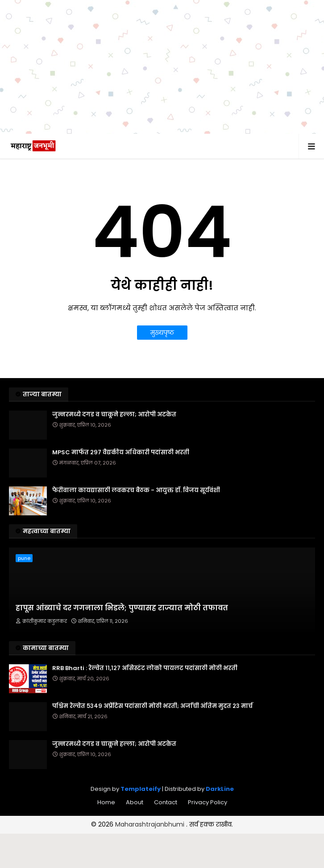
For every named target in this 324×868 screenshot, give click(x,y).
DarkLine (220, 789)
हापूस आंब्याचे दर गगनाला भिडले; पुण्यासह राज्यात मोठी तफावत (122, 608)
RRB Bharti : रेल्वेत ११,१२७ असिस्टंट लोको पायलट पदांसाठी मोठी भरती (145, 668)
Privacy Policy (208, 802)
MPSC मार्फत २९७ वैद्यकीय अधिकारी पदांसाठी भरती (121, 453)
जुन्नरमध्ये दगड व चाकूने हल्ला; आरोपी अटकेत (114, 415)
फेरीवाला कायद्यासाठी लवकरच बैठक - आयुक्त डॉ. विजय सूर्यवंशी (136, 490)
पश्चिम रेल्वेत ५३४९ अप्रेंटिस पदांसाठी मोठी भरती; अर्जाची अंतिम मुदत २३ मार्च (152, 706)
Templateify (141, 789)
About (135, 802)
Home (106, 802)
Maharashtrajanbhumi (151, 824)
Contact (166, 802)
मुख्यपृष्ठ (162, 333)
